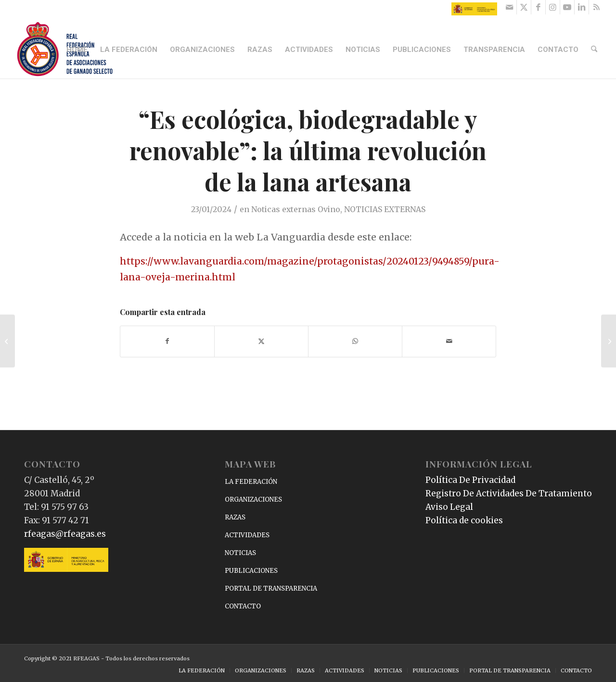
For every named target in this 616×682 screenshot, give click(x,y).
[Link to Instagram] (553, 7)
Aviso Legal (449, 507)
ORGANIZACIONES (253, 499)
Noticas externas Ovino (296, 209)
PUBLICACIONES (251, 571)
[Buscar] (595, 50)
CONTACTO (243, 606)
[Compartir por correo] (449, 341)
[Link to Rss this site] (596, 7)
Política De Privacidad (470, 480)
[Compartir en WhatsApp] (355, 341)
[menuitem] (78, 50)
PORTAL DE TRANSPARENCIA (271, 588)
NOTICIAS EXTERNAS (385, 209)
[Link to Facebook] (538, 7)
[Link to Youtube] (567, 7)
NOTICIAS (240, 553)
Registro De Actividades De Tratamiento (509, 493)
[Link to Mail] (509, 7)
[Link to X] (524, 7)
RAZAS (235, 517)
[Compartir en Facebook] (167, 341)
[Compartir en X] (261, 341)
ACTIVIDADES (247, 535)
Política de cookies (464, 520)
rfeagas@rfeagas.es (65, 534)
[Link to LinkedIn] (582, 7)
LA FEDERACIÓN (251, 482)
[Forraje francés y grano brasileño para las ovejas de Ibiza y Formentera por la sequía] (609, 341)
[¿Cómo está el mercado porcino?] (7, 341)
